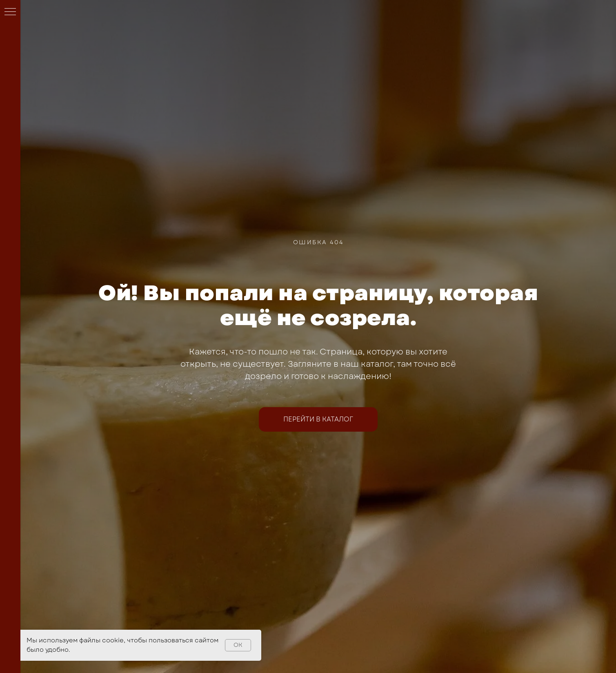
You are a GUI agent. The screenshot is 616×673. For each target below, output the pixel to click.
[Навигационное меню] (10, 12)
